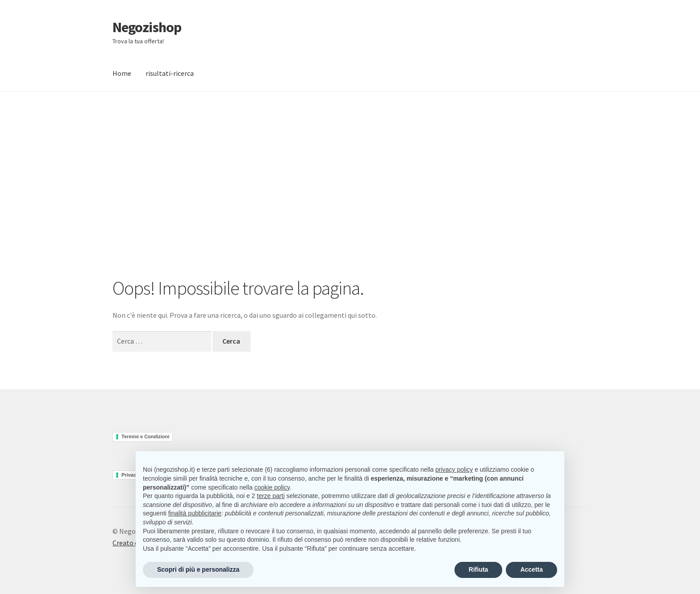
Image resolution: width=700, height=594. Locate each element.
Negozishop (147, 27)
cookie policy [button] (272, 487)
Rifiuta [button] (479, 569)
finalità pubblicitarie (195, 513)
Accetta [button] (531, 569)
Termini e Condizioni (145, 436)
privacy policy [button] (454, 469)
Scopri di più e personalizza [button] (198, 569)
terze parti (271, 496)
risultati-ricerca (170, 73)
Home (122, 73)
